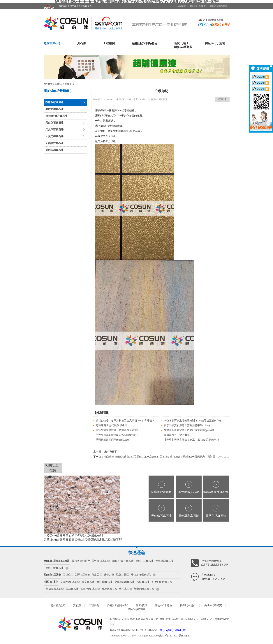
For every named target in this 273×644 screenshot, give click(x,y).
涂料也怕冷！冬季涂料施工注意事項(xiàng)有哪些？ (125, 421)
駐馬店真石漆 (110, 589)
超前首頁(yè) (52, 43)
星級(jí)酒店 (123, 575)
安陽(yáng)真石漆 (70, 582)
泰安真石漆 (88, 582)
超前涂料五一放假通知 (177, 435)
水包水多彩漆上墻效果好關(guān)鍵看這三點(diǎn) (192, 421)
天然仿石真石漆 (54, 123)
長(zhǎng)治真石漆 (162, 582)
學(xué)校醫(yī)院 (141, 575)
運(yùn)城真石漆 (55, 589)
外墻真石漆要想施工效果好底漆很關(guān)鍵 (189, 430)
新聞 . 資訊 (181, 43)
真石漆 (82, 43)
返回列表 (222, 99)
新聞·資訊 (142, 605)
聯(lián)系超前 (183, 47)
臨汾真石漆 (143, 582)
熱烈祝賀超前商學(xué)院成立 (113, 440)
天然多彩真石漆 (54, 150)
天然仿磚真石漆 (54, 136)
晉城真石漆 (72, 589)
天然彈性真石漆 (54, 143)
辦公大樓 (109, 575)
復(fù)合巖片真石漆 (57, 116)
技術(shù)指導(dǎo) (144, 44)
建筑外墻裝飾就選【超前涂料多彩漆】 (118, 430)
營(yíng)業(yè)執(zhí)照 (173, 630)
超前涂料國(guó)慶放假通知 (111, 425)
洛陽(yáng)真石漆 (90, 589)
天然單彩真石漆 (54, 130)
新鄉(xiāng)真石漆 (144, 589)
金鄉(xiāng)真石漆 (124, 582)
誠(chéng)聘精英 (213, 605)
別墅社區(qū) (82, 575)
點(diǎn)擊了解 (112, 540)
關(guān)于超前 (215, 43)
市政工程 (97, 575)
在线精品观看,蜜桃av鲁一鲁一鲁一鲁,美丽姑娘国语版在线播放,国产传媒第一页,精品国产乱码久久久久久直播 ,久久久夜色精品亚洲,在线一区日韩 (136, 2)
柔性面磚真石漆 (54, 109)
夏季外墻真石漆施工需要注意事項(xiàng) (187, 425)
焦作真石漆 (126, 589)
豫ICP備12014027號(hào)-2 (174, 636)
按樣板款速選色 (54, 102)
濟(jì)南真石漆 (104, 582)
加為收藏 (181, 6)
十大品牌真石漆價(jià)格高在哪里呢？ (117, 435)
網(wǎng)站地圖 (219, 6)
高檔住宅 (68, 575)
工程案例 (109, 43)
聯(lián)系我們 (198, 6)
